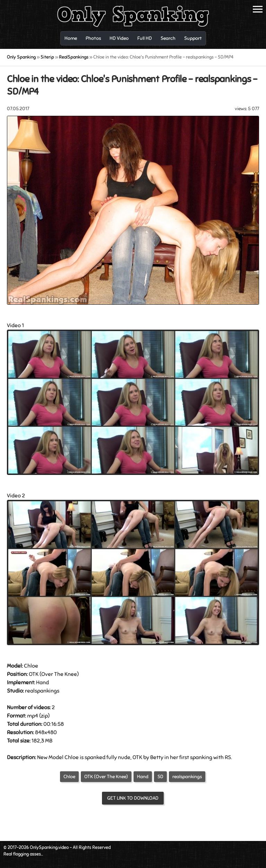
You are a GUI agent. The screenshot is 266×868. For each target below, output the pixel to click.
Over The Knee (59, 674)
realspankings (187, 777)
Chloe (69, 777)
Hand (42, 683)
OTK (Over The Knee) (106, 777)
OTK (34, 674)
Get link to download (133, 798)
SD (160, 777)
